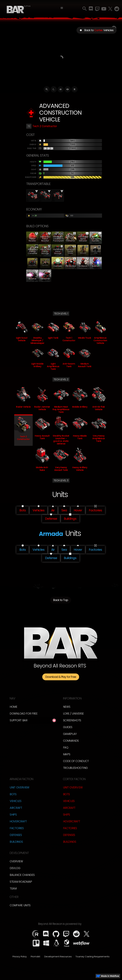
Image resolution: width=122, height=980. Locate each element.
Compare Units (20, 905)
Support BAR (19, 720)
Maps (67, 754)
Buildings (16, 842)
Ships (13, 815)
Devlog (15, 868)
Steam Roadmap (21, 882)
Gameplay (70, 734)
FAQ (66, 747)
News (67, 707)
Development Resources (58, 956)
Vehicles (16, 801)
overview (16, 861)
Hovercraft (18, 821)
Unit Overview (20, 787)
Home (13, 707)
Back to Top (61, 600)
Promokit (35, 956)
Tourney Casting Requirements (93, 956)
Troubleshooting (75, 768)
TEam (13, 888)
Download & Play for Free (61, 677)
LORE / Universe (73, 714)
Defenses (16, 835)
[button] (62, 8)
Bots (13, 794)
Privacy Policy (20, 956)
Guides (68, 727)
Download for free (24, 714)
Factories (17, 828)
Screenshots (72, 720)
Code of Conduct (76, 761)
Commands (71, 741)
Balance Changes (22, 875)
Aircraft (16, 808)
